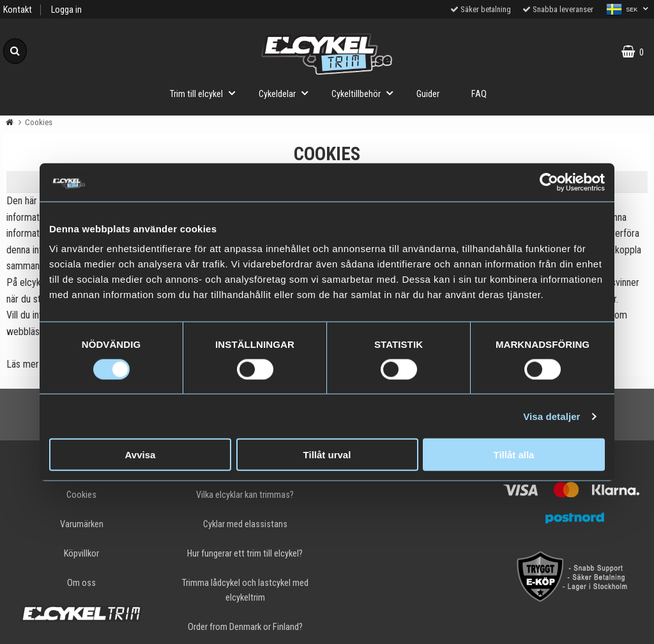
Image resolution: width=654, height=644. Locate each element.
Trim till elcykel (206, 93)
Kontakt (18, 10)
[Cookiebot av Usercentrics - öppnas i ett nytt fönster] (549, 182)
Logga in (66, 10)
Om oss (81, 583)
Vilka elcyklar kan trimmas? (245, 495)
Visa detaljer (551, 416)
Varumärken (82, 524)
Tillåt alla (514, 455)
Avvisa (141, 455)
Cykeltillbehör (366, 93)
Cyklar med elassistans (245, 524)
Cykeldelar (287, 93)
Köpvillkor (81, 554)
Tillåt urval (327, 455)
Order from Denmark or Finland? (245, 627)
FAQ (479, 94)
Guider (428, 94)
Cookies (81, 495)
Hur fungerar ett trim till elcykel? (245, 554)
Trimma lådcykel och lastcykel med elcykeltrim (245, 590)
